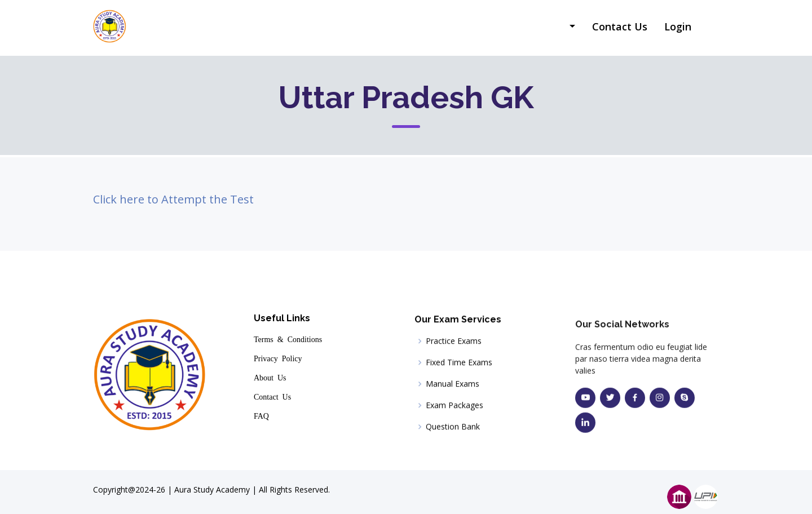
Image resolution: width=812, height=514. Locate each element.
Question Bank (453, 433)
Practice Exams (454, 347)
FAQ (261, 417)
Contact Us (620, 26)
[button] (571, 27)
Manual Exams (453, 390)
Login (678, 26)
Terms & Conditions (288, 340)
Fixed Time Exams (459, 369)
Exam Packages (454, 411)
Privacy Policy (278, 360)
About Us (270, 379)
